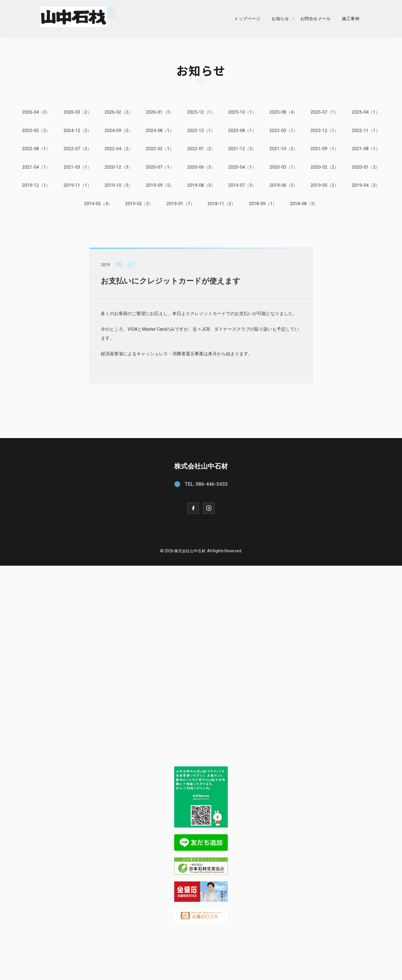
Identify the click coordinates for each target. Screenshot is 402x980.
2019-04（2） (368, 184)
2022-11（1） (368, 130)
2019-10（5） (118, 184)
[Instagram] (209, 507)
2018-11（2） (222, 203)
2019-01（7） (180, 203)
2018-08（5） (305, 203)
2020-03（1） (284, 166)
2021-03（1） (76, 166)
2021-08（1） (368, 148)
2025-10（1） (243, 112)
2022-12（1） (326, 130)
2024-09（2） (118, 130)
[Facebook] (193, 507)
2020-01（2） (368, 166)
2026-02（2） (118, 112)
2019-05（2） (326, 184)
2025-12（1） (201, 112)
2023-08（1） (243, 130)
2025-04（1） (368, 112)
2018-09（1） (263, 203)
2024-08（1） (160, 130)
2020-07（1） (160, 166)
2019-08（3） (201, 184)
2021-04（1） (35, 166)
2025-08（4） (284, 112)
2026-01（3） (160, 112)
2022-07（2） (76, 148)
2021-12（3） (243, 148)
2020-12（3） (118, 166)
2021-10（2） (284, 148)
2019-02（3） (139, 203)
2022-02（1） (160, 148)
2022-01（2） (201, 148)
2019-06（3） (284, 184)
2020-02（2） (326, 166)
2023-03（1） (284, 130)
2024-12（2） (76, 130)
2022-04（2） (118, 148)
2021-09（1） (326, 148)
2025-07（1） (326, 112)
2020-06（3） (201, 166)
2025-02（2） (35, 130)
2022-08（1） (35, 148)
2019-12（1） (35, 184)
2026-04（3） (35, 112)
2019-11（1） (76, 184)
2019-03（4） (97, 203)
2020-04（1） (243, 166)
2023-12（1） (201, 130)
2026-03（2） (76, 112)
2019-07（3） (243, 184)
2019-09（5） (160, 184)
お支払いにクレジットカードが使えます (173, 284)
